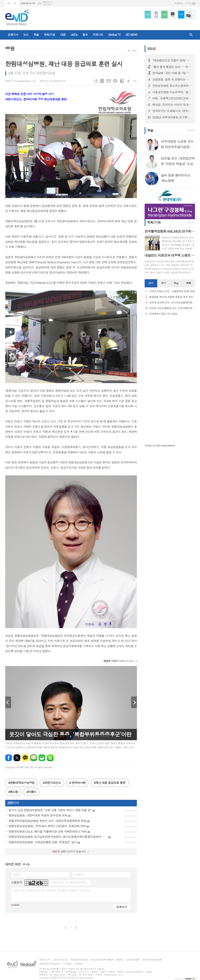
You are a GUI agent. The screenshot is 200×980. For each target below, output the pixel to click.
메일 (109, 81)
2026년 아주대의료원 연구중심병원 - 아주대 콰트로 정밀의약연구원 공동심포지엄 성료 (172, 117)
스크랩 (122, 81)
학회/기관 (50, 35)
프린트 (115, 81)
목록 (102, 81)
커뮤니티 (98, 35)
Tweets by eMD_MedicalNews (160, 445)
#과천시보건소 (52, 783)
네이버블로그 (34, 758)
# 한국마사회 (77, 783)
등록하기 (122, 907)
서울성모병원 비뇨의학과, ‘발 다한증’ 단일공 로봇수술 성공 (172, 92)
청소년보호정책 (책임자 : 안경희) (107, 960)
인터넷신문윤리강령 (152, 960)
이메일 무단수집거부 (49, 964)
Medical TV (114, 35)
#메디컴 (13, 792)
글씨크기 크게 (128, 81)
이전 (66, 928)
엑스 (17, 758)
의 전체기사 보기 (119, 661)
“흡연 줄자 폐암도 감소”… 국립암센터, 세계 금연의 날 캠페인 (172, 67)
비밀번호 (79, 874)
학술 (36, 35)
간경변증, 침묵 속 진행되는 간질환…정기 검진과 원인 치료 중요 (172, 79)
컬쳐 (85, 35)
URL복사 (95, 81)
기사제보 (67, 964)
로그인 (188, 3)
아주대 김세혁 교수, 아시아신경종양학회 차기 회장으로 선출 (172, 303)
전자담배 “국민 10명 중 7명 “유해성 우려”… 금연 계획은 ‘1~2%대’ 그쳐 (172, 73)
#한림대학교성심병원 (21, 783)
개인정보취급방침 (79, 960)
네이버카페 (42, 758)
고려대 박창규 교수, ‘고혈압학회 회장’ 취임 (172, 291)
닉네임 (16, 874)
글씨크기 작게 (135, 81)
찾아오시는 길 (60, 960)
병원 (135, 51)
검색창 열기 (191, 35)
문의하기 (79, 964)
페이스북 (9, 758)
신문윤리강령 (133, 960)
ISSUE (152, 49)
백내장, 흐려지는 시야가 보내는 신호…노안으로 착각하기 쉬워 (172, 105)
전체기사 (13, 35)
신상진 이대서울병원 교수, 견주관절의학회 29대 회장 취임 (172, 308)
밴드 (50, 758)
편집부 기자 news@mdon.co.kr (21, 81)
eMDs (74, 35)
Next (134, 702)
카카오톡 (25, 758)
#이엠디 (31, 792)
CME (63, 35)
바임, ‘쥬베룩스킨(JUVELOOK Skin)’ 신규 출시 (172, 98)
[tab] (151, 283)
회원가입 (179, 3)
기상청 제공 (47, 5)
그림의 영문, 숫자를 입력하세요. (69, 882)
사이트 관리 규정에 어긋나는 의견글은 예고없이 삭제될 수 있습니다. (52, 890)
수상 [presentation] (163, 283)
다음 (76, 928)
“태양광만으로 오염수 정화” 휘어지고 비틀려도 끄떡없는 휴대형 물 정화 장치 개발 (172, 60)
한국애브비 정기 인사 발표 (163, 314)
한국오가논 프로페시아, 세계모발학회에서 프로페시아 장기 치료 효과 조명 (172, 111)
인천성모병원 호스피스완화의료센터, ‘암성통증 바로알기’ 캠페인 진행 (172, 86)
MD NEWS (131, 35)
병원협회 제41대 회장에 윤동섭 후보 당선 (171, 297)
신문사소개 (45, 960)
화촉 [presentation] (189, 283)
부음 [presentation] (176, 283)
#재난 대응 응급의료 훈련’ (110, 783)
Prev (8, 702)
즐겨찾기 (15, 3)
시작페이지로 (9, 3)
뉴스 (26, 35)
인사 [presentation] (151, 283)
